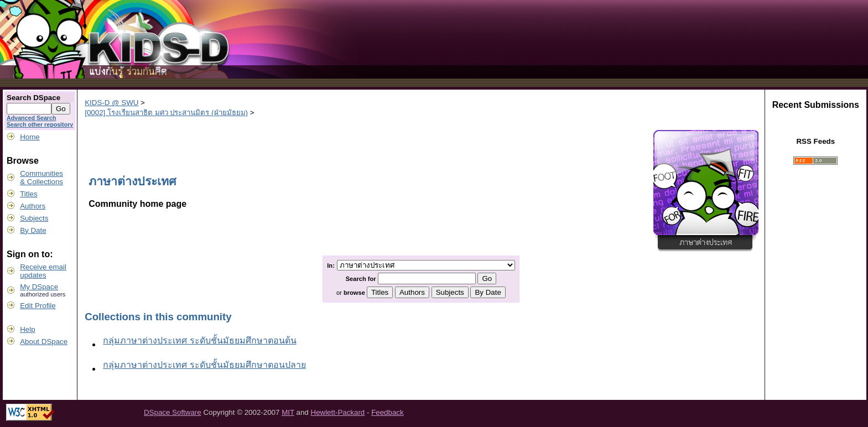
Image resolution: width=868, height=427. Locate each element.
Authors (33, 206)
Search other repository (40, 124)
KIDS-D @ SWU (111, 103)
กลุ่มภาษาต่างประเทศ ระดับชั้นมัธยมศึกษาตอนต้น (199, 340)
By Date (33, 230)
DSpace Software (173, 412)
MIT (288, 412)
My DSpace (39, 287)
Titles (28, 194)
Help (27, 329)
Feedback (388, 412)
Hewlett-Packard (338, 412)
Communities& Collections (41, 178)
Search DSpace (33, 98)
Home (30, 137)
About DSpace (44, 342)
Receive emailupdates (43, 271)
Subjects (34, 218)
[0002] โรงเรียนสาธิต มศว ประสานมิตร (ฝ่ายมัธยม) (166, 113)
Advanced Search (31, 118)
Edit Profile (38, 306)
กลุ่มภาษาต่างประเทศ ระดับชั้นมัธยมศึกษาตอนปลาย (204, 365)
